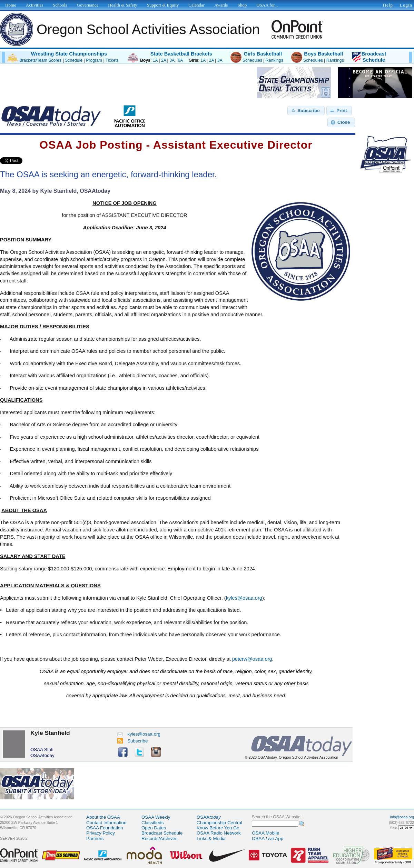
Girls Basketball (263, 54)
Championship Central (219, 823)
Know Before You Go (218, 828)
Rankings (274, 60)
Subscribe (133, 741)
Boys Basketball (323, 54)
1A (155, 60)
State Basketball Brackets (181, 54)
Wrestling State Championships (69, 54)
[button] (306, 111)
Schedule (74, 60)
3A (172, 60)
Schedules (252, 60)
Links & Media (211, 839)
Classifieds (152, 823)
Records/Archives (159, 839)
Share (34, 161)
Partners (95, 839)
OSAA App (268, 839)
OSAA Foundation (105, 828)
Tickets (112, 60)
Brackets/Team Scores (40, 60)
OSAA (209, 817)
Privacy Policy (101, 833)
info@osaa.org (402, 817)
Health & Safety (122, 5)
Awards (221, 5)
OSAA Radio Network (219, 833)
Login (406, 5)
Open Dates (154, 828)
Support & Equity (163, 5)
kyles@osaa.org (244, 598)
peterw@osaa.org (252, 659)
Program (94, 60)
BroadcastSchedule (374, 57)
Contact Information (106, 823)
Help (388, 5)
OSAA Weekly (156, 817)
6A (180, 60)
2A (164, 60)
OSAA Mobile (265, 833)
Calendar (196, 5)
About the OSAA (103, 817)
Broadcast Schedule (162, 833)
